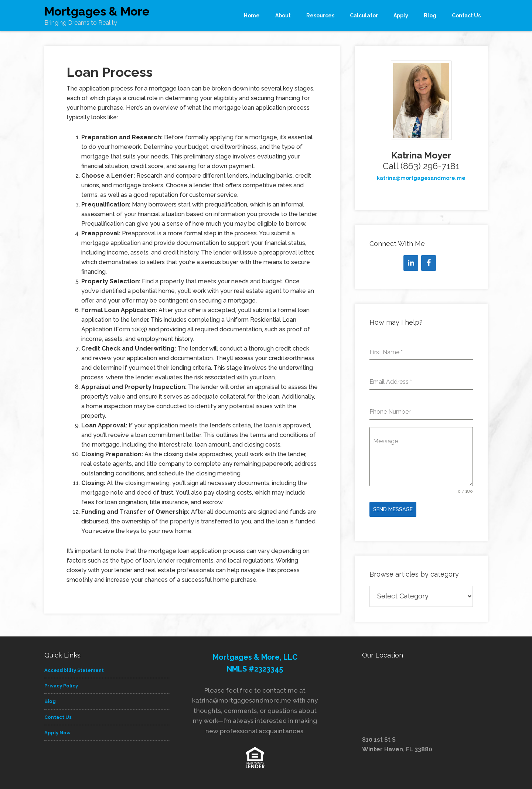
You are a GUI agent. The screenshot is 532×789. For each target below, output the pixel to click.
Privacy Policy (61, 684)
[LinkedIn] (411, 263)
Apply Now (57, 731)
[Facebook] (429, 263)
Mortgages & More (97, 11)
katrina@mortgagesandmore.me (421, 178)
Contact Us (58, 715)
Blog (50, 700)
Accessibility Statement (74, 668)
